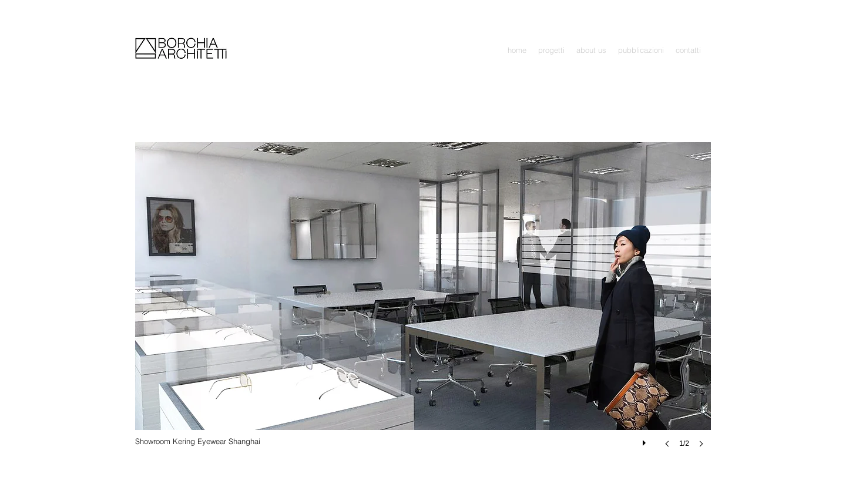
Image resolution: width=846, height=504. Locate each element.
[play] (646, 440)
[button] (551, 50)
